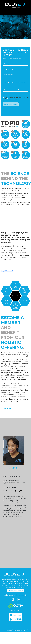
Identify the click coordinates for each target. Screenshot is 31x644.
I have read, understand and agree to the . (16, 98)
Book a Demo (6, 408)
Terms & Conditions (13, 99)
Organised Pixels (21, 630)
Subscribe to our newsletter (15, 591)
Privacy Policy (9, 630)
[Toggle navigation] (3, 13)
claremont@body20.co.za (17, 491)
